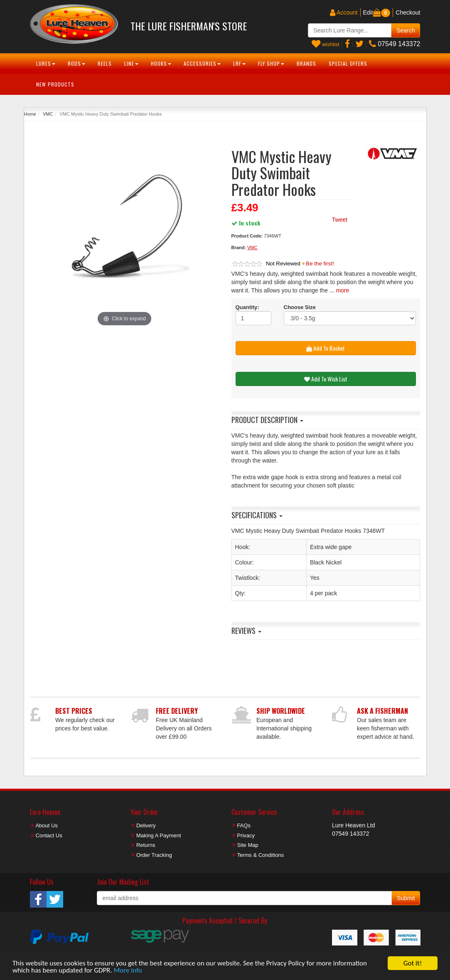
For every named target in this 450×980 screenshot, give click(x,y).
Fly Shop (271, 63)
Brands (306, 63)
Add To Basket (326, 348)
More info (128, 971)
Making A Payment (159, 835)
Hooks (161, 63)
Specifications (257, 515)
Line (131, 63)
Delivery (146, 825)
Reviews (246, 631)
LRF (239, 63)
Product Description (267, 420)
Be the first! (320, 264)
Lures (46, 63)
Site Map (247, 845)
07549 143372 (395, 44)
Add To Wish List (326, 379)
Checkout (408, 12)
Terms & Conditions (260, 855)
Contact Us (49, 835)
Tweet (340, 220)
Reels (105, 63)
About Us (46, 825)
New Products (55, 84)
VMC (48, 114)
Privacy (246, 835)
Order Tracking (154, 855)
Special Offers (348, 63)
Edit (368, 12)
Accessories (202, 63)
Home (30, 114)
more (342, 290)
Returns (146, 845)
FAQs (244, 825)
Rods (76, 63)
